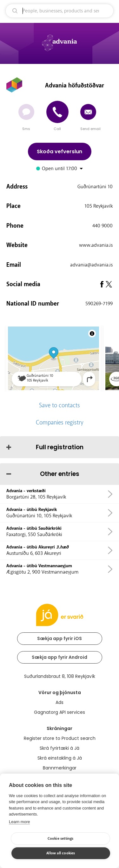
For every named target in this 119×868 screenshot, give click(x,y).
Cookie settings (61, 839)
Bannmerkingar (60, 768)
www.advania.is (96, 245)
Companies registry (60, 423)
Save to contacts (60, 405)
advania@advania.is (91, 265)
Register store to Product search (60, 738)
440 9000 (102, 226)
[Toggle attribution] (92, 334)
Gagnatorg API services (60, 712)
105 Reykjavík (99, 206)
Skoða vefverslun (60, 152)
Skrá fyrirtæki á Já (60, 748)
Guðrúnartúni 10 (95, 187)
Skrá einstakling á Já (60, 758)
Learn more (19, 822)
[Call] (57, 112)
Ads (60, 702)
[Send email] (88, 112)
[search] (60, 11)
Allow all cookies (61, 853)
